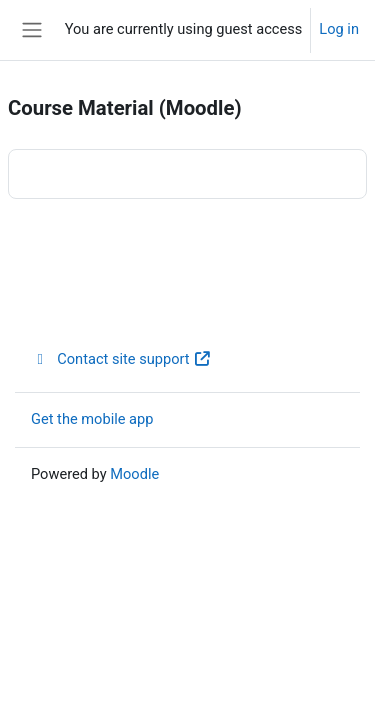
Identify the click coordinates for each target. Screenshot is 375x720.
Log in (339, 29)
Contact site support (121, 359)
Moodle (134, 474)
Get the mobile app (92, 419)
